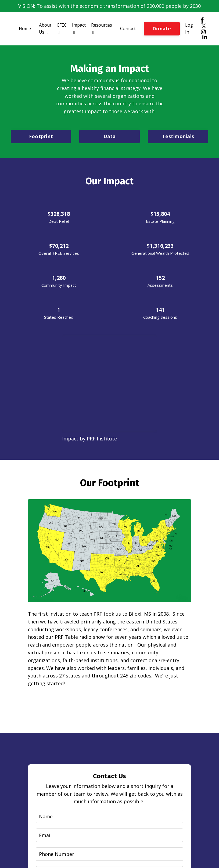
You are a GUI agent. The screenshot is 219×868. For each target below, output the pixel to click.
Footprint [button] (41, 136)
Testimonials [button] (178, 136)
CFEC (62, 28)
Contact (128, 28)
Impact (79, 28)
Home (25, 28)
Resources (102, 28)
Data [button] (110, 136)
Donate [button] (162, 28)
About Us (45, 28)
